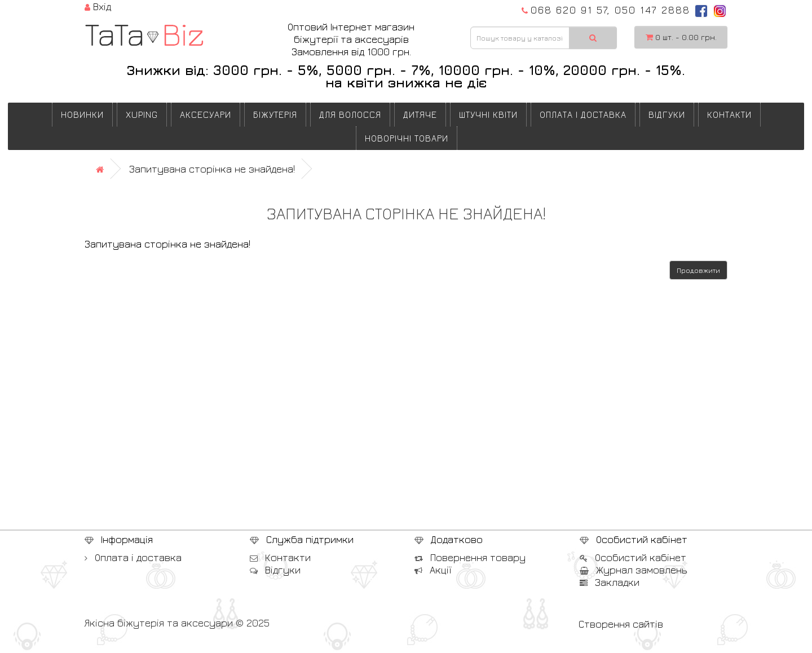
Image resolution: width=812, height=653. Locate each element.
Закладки (610, 582)
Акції (433, 570)
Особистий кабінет (633, 557)
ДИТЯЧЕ (420, 114)
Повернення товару (470, 557)
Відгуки (667, 114)
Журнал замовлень (634, 570)
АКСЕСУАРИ (206, 114)
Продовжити (698, 270)
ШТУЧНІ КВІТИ (488, 114)
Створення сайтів (621, 624)
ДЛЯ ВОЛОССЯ (350, 114)
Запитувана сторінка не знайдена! (212, 169)
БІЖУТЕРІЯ (275, 114)
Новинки (82, 114)
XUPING (142, 114)
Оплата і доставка (583, 114)
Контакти (729, 114)
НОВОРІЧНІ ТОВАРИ (407, 138)
